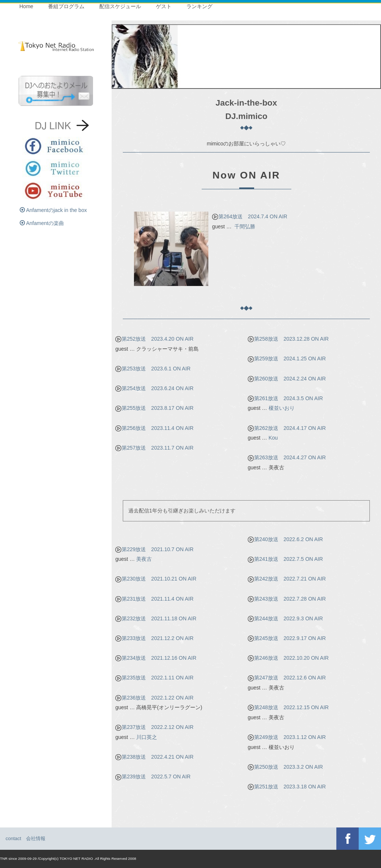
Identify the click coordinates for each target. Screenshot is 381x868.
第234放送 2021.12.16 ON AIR (156, 658)
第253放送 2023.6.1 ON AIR (153, 369)
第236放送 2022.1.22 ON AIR (154, 698)
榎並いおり (282, 408)
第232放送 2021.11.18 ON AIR (156, 618)
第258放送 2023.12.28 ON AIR (288, 339)
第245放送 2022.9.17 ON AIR (287, 638)
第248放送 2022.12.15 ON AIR (288, 707)
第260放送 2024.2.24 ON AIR (287, 379)
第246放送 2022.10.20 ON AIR (288, 658)
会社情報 (36, 838)
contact (13, 838)
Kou (273, 438)
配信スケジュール (120, 6)
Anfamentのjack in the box (53, 210)
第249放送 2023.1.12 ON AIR (287, 737)
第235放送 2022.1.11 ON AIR (154, 678)
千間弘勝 (245, 226)
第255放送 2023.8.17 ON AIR (154, 408)
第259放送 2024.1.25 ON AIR (287, 359)
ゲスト (164, 6)
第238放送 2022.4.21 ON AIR (154, 757)
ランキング (199, 6)
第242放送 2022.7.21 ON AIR (287, 579)
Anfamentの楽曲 (42, 223)
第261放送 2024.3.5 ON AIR (285, 398)
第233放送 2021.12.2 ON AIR (154, 638)
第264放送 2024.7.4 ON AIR (250, 216)
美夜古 (144, 559)
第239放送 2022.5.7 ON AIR (153, 777)
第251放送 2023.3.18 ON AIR (287, 787)
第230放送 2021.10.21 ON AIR (156, 579)
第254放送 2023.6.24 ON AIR (154, 388)
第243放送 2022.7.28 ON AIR (287, 599)
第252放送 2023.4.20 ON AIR (154, 339)
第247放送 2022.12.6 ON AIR (287, 678)
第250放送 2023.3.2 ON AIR (285, 767)
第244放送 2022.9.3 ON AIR (285, 618)
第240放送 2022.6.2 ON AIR (285, 539)
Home (26, 6)
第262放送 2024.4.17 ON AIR (287, 428)
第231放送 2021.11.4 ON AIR (154, 599)
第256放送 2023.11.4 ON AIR (154, 428)
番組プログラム (66, 6)
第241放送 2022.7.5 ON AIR (285, 559)
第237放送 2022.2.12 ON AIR (154, 727)
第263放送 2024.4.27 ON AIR (287, 457)
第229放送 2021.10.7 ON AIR (154, 549)
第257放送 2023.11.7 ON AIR (154, 448)
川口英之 (147, 737)
